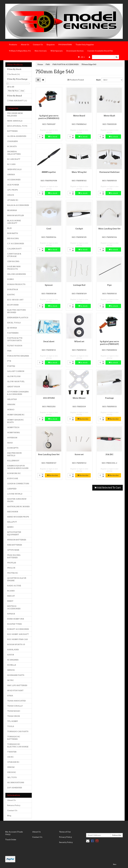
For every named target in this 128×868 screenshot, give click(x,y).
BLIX (9, 228)
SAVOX (11, 655)
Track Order (11, 840)
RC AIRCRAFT (14, 159)
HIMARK (11, 404)
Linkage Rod (79, 285)
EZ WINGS (12, 328)
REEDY (10, 601)
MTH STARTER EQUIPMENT (14, 533)
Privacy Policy (66, 837)
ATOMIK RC (13, 200)
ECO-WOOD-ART (15, 300)
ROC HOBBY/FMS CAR (17, 639)
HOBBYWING (13, 433)
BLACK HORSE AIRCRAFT (14, 222)
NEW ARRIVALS (15, 121)
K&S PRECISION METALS (14, 454)
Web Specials (56, 51)
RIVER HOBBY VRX (16, 619)
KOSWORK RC (14, 473)
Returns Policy (14, 805)
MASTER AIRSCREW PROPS (17, 500)
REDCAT (11, 596)
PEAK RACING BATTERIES (14, 556)
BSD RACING (13, 238)
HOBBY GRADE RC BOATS (15, 421)
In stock (53, 137)
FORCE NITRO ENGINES (18, 356)
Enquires (51, 45)
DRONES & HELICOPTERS (14, 153)
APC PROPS (12, 190)
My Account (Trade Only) (14, 833)
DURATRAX (13, 289)
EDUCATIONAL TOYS (17, 126)
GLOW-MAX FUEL (16, 381)
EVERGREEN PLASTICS (18, 318)
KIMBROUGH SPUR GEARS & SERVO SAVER (18, 467)
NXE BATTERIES (15, 545)
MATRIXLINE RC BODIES (18, 507)
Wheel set (79, 342)
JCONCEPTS (13, 448)
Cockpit (79, 229)
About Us (25, 45)
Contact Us (38, 45)
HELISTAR (12, 399)
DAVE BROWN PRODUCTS (14, 268)
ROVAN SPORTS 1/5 (16, 644)
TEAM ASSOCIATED (16, 701)
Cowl (49, 229)
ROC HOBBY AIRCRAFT (18, 634)
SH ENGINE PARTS (16, 675)
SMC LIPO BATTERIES (17, 685)
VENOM (11, 767)
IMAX (10, 443)
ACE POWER (13, 185)
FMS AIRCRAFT (18, 101)
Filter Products (15, 65)
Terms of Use (65, 832)
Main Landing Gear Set (109, 229)
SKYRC (10, 680)
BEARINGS (12, 210)
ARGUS (11, 195)
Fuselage (109, 398)
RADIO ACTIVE (14, 586)
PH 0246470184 (65, 45)
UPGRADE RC (13, 762)
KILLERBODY (13, 461)
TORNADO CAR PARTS (18, 731)
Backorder (83, 419)
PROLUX (11, 568)
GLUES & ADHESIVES (17, 136)
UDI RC (10, 757)
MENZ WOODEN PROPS (18, 517)
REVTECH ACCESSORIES (14, 607)
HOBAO (11, 410)
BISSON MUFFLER (16, 215)
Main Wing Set (79, 172)
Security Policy (66, 842)
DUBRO (11, 279)
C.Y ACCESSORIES (16, 244)
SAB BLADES (13, 650)
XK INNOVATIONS (16, 782)
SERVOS (11, 670)
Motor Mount (79, 398)
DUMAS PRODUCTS (16, 284)
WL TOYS (12, 777)
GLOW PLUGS (14, 376)
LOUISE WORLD (15, 494)
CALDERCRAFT (14, 249)
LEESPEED (12, 489)
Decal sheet (49, 342)
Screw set (79, 454)
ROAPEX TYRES (14, 624)
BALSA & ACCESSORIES (18, 205)
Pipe (109, 285)
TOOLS (11, 726)
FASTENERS (13, 333)
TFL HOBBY (13, 721)
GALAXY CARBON (16, 371)
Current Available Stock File (100, 51)
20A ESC (109, 454)
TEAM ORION (14, 716)
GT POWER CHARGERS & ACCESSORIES (18, 393)
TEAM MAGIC (14, 711)
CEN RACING (13, 261)
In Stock (14, 74)
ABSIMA (11, 174)
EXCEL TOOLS (14, 323)
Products (13, 45)
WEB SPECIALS (14, 169)
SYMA (10, 696)
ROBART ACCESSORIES (18, 629)
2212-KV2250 (49, 398)
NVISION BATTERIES (17, 540)
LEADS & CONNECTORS (18, 484)
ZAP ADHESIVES (15, 788)
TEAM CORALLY (15, 706)
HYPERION (12, 438)
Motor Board (79, 116)
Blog (9, 816)
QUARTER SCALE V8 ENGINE (17, 579)
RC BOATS (12, 146)
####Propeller (49, 172)
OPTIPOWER (13, 550)
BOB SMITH (13, 233)
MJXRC (10, 527)
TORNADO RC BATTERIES (14, 738)
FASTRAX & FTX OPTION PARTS (15, 339)
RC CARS (11, 164)
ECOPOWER (13, 305)
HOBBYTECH (13, 427)
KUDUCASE (13, 478)
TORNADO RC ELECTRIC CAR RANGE (18, 745)
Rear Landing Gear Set (49, 454)
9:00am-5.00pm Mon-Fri (20, 51)
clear (22, 91)
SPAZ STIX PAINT (15, 691)
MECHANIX (13, 512)
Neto (115, 864)
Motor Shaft (109, 116)
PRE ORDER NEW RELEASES (15, 114)
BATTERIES (12, 131)
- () (81, 57)
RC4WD (11, 591)
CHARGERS (12, 141)
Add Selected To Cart (107, 488)
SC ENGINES (13, 660)
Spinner (49, 285)
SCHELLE (12, 665)
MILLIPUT (12, 522)
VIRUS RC (12, 772)
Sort (98, 80)
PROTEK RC (13, 573)
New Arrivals (41, 51)
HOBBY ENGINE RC (16, 415)
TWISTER (12, 752)
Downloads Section (75, 51)
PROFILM (12, 563)
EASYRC (11, 295)
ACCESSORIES (14, 180)
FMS (9, 351)
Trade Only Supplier (85, 45)
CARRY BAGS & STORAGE (14, 255)
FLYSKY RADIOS (15, 346)
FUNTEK (11, 366)
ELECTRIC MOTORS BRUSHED (16, 311)
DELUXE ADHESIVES (17, 274)
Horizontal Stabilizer (109, 172)
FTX (9, 361)
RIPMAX (11, 614)
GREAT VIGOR (14, 387)
